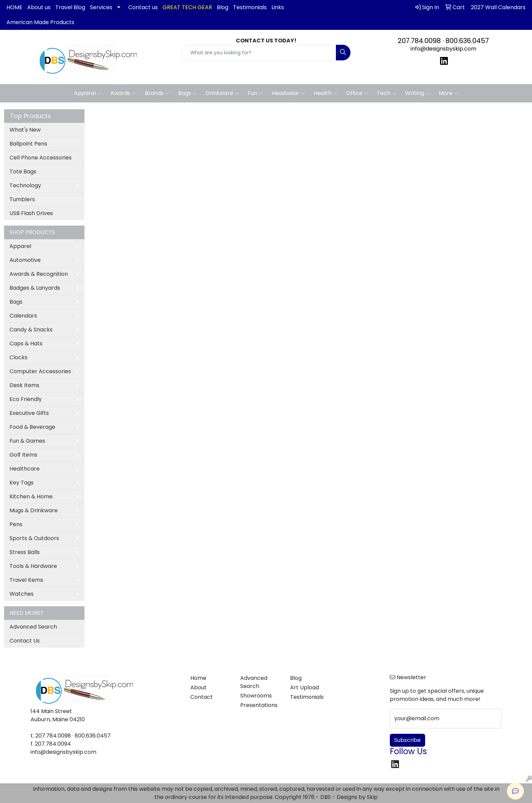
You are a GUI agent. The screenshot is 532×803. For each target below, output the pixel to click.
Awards (123, 93)
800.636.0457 (467, 41)
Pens (16, 524)
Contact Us (25, 641)
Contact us (143, 7)
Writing (417, 93)
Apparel (88, 93)
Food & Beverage (32, 427)
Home (198, 678)
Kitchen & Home (31, 496)
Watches (22, 594)
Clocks (18, 357)
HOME (14, 7)
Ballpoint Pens (28, 144)
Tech (387, 93)
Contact (202, 697)
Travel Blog (70, 7)
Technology (25, 185)
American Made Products (40, 22)
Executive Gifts (29, 413)
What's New (25, 130)
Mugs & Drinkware (34, 510)
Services (101, 7)
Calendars (23, 316)
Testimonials (250, 7)
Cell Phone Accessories (41, 158)
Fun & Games (27, 441)
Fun (255, 93)
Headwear (288, 93)
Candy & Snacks (31, 330)
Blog (223, 7)
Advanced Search (33, 627)
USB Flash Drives (31, 213)
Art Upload (305, 687)
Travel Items (26, 580)
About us (39, 7)
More (449, 93)
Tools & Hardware (33, 566)
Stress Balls (25, 552)
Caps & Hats (26, 343)
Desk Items (24, 385)
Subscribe (407, 740)
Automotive (25, 260)
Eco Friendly (26, 399)
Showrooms (256, 696)
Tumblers (22, 199)
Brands (157, 93)
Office (357, 93)
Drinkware (222, 93)
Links (278, 7)
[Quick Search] (259, 53)
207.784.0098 (419, 41)
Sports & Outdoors (34, 538)
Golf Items (23, 455)
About (198, 687)
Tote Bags (23, 171)
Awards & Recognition (39, 274)
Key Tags (22, 483)
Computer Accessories (40, 371)
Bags (187, 93)
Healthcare (25, 469)
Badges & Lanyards (35, 288)
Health (326, 93)
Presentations (259, 705)
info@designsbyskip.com (443, 49)
